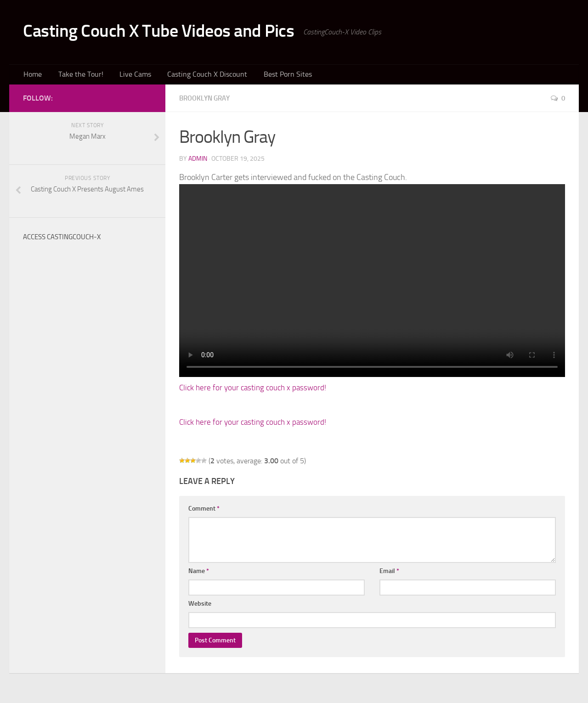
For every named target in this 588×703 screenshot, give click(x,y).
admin (198, 161)
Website (200, 606)
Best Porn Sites (269, 76)
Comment (204, 511)
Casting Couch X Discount (194, 76)
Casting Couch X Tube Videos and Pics (173, 32)
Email (389, 573)
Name (199, 573)
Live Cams (126, 76)
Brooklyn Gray (207, 100)
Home (32, 76)
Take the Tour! (76, 76)
